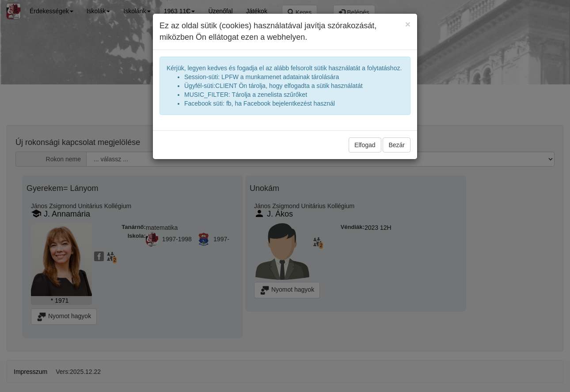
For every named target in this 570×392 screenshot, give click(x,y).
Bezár (397, 145)
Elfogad (365, 145)
